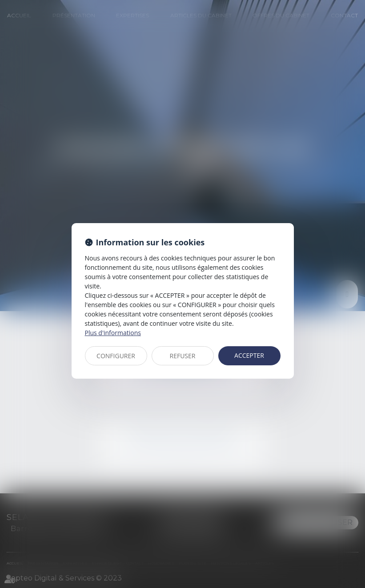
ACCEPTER (249, 355)
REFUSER (183, 356)
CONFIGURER (116, 356)
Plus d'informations (113, 333)
